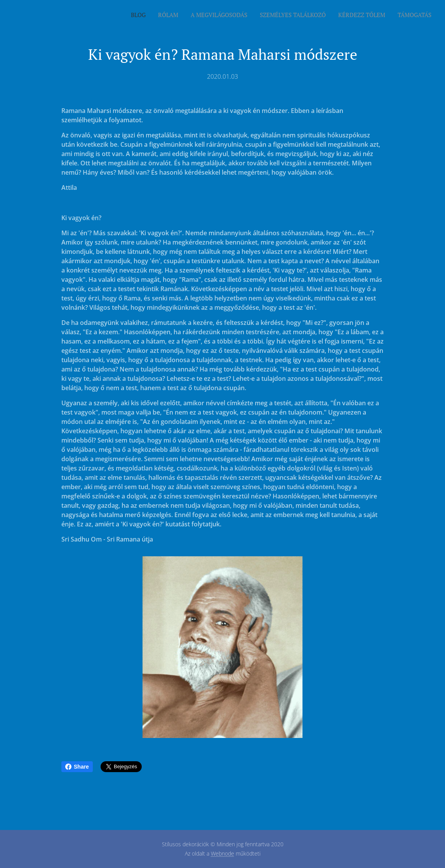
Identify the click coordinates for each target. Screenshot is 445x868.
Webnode (222, 853)
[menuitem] (371, 16)
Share (77, 767)
